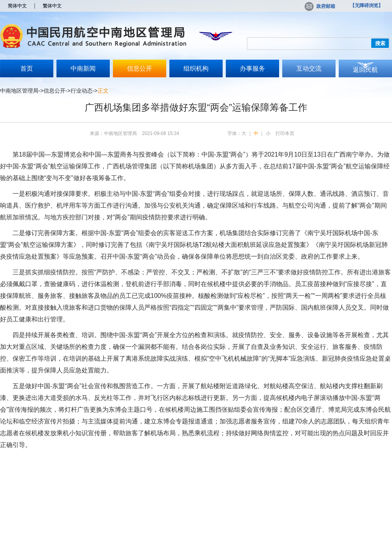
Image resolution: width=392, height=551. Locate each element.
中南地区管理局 (19, 91)
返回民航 (365, 70)
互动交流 (309, 68)
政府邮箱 (320, 6)
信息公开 (140, 68)
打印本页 (285, 133)
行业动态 (82, 91)
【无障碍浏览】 (367, 5)
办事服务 (252, 68)
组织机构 (196, 68)
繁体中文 (52, 6)
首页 (27, 68)
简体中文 (17, 6)
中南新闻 (83, 68)
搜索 (380, 43)
